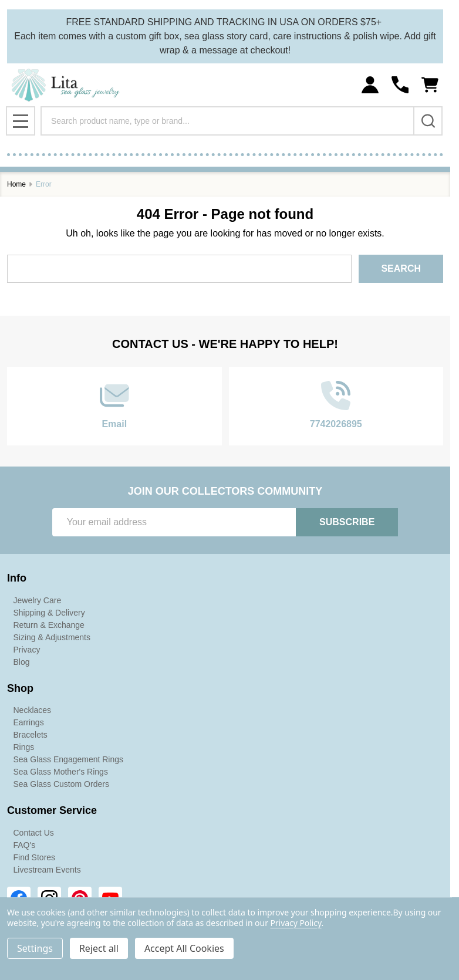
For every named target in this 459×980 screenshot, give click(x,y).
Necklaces (33, 710)
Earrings (29, 722)
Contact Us (34, 833)
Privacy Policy (296, 923)
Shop (20, 688)
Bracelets (31, 735)
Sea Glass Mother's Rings (61, 772)
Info (17, 578)
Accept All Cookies (184, 948)
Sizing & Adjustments (52, 637)
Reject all (99, 948)
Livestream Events (47, 870)
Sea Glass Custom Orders (61, 784)
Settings (35, 948)
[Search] (428, 121)
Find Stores (35, 857)
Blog (22, 662)
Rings (24, 747)
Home (16, 184)
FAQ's (25, 845)
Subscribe (347, 522)
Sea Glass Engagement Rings (69, 759)
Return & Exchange (49, 625)
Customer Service (52, 810)
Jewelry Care (38, 600)
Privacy (27, 650)
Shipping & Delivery (49, 613)
